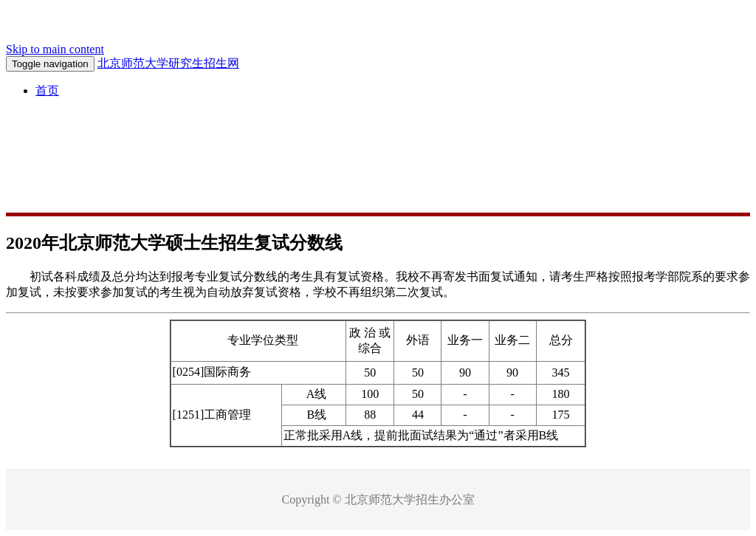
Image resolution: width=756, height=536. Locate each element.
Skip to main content (55, 49)
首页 (47, 90)
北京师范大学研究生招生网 (168, 63)
